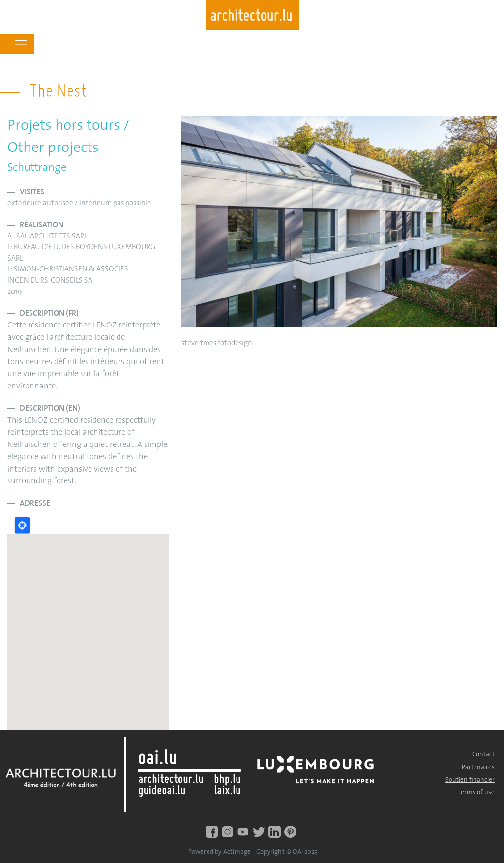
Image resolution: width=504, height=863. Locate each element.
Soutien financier (470, 780)
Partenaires (478, 767)
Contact (483, 755)
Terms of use (476, 792)
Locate (22, 525)
